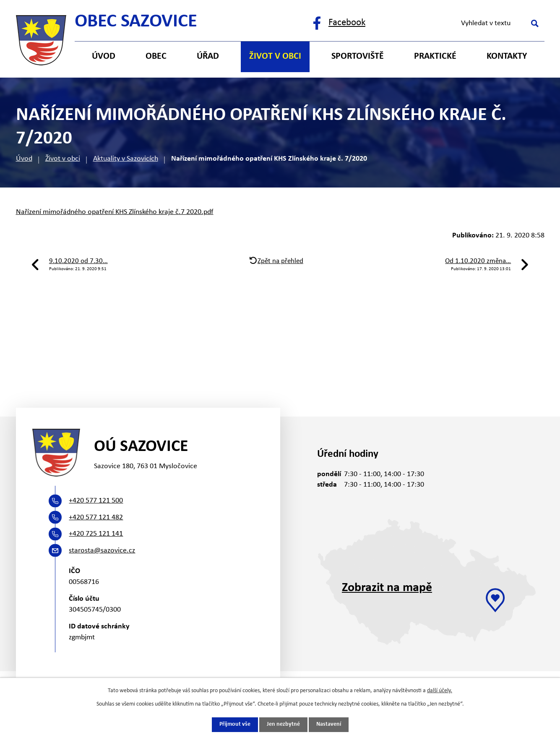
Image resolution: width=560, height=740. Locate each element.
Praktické (435, 56)
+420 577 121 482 (96, 517)
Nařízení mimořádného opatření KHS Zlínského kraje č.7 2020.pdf (115, 212)
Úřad (208, 56)
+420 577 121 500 (96, 501)
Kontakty (507, 56)
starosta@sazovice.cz (102, 551)
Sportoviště (358, 56)
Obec (156, 56)
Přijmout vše (235, 725)
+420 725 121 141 (96, 534)
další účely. (440, 691)
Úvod (24, 159)
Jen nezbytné (283, 725)
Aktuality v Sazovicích (126, 159)
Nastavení (329, 725)
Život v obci (63, 159)
